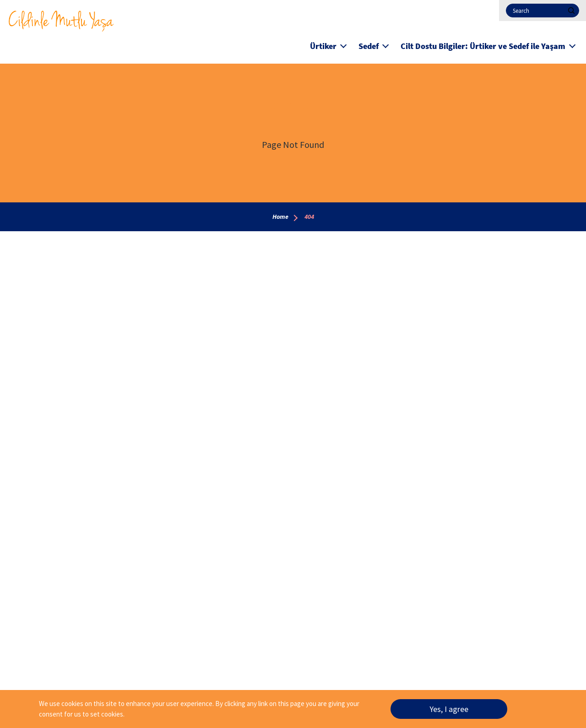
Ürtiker (323, 46)
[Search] (543, 11)
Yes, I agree (449, 711)
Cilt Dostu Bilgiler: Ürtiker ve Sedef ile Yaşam (483, 46)
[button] (343, 45)
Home (280, 217)
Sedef (369, 46)
